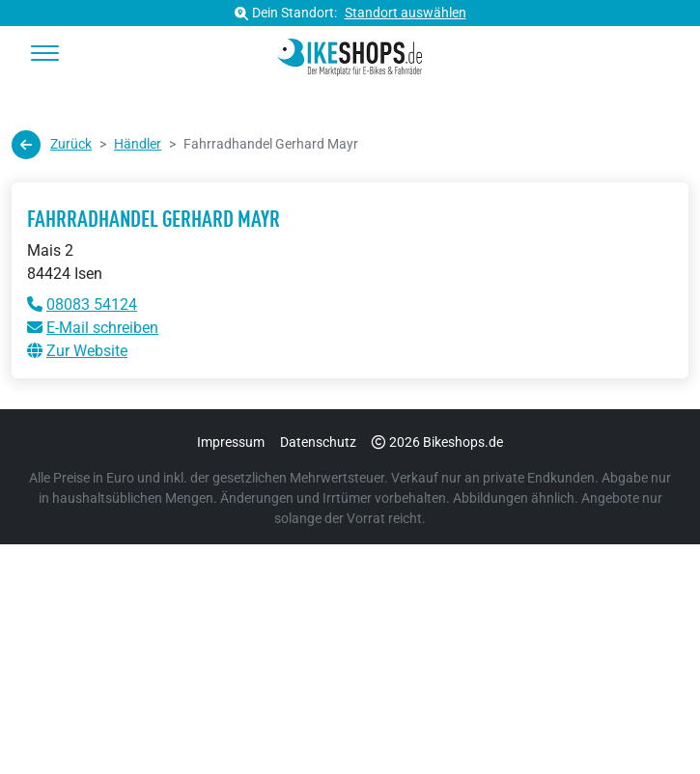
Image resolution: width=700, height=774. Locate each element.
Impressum (231, 442)
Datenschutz (318, 442)
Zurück (52, 145)
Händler (138, 144)
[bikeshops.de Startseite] (350, 54)
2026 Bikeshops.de (437, 442)
